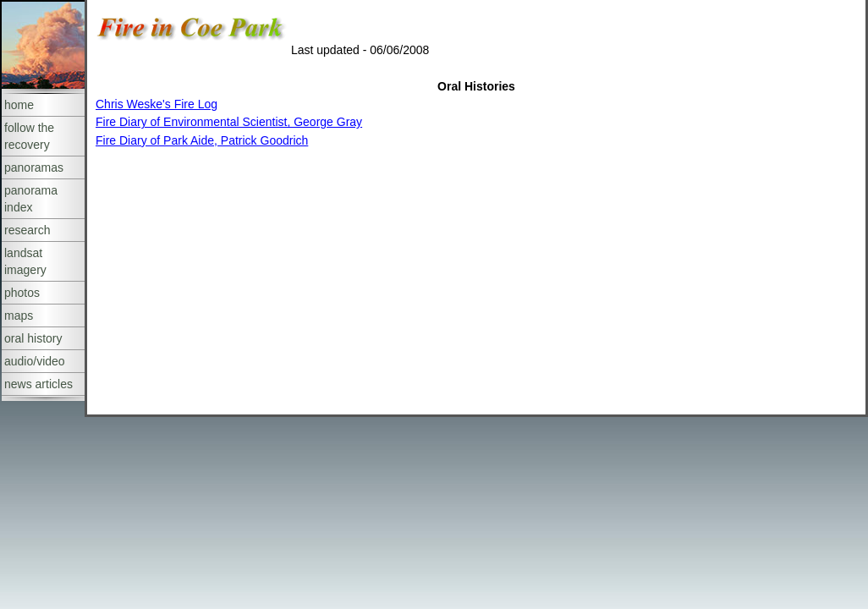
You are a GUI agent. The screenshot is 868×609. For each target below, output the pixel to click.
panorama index (31, 199)
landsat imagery (25, 261)
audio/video (35, 361)
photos (22, 293)
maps (19, 315)
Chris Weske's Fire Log (157, 104)
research (27, 230)
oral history (33, 338)
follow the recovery (29, 136)
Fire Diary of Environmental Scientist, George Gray (229, 122)
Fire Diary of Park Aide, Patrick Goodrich (202, 140)
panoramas (34, 167)
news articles (38, 384)
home (19, 105)
